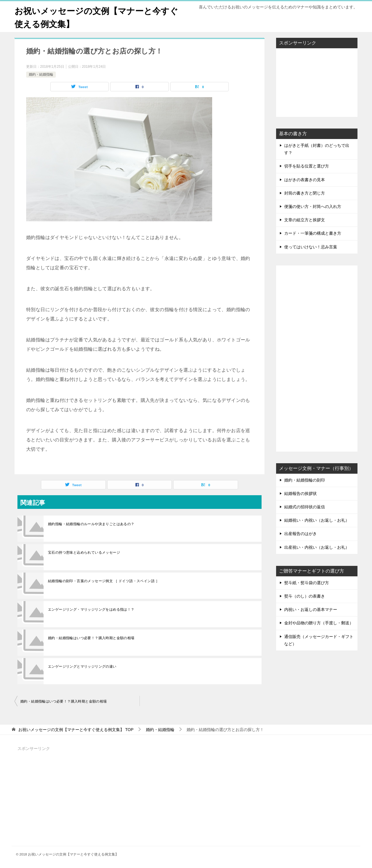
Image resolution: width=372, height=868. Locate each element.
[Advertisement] (317, 82)
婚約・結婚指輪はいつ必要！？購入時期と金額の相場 (91, 638)
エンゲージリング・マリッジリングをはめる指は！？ (91, 609)
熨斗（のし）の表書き (305, 596)
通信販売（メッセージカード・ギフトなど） (319, 640)
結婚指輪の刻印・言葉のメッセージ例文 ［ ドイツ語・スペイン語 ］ (104, 581)
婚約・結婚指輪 (41, 74)
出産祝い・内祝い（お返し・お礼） (317, 547)
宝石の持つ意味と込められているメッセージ (84, 552)
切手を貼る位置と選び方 (307, 166)
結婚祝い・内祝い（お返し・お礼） (317, 520)
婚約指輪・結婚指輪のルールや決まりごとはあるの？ (91, 524)
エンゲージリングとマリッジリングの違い (82, 666)
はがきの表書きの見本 (305, 180)
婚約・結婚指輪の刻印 (305, 480)
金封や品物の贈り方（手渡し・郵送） (319, 623)
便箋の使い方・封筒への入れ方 (313, 206)
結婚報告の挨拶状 (301, 493)
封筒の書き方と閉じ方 (305, 193)
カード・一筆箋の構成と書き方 (313, 233)
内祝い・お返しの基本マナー (311, 609)
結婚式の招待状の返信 (305, 507)
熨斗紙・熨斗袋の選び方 (307, 583)
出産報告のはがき (301, 534)
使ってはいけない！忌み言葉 (311, 247)
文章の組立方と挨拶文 (305, 220)
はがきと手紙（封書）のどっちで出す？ (317, 149)
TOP (76, 730)
